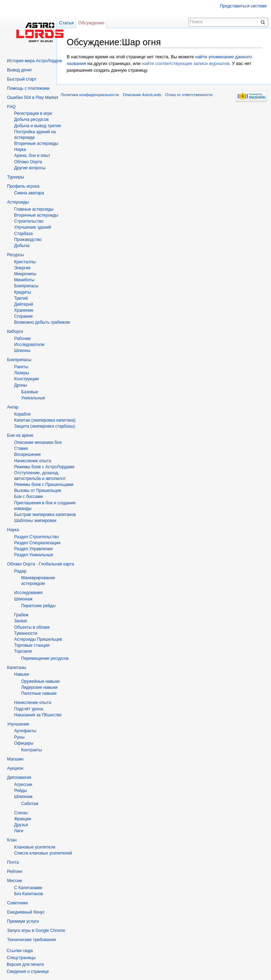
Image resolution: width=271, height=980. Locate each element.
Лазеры (22, 373)
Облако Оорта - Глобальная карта (41, 564)
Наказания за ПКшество (38, 715)
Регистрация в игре (33, 113)
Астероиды (18, 202)
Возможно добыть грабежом (42, 322)
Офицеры (24, 743)
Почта (13, 862)
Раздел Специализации (37, 543)
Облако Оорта (28, 162)
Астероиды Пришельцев (38, 639)
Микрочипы (25, 274)
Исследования (28, 593)
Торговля (23, 651)
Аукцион (15, 768)
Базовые (30, 392)
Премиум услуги (23, 921)
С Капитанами (28, 888)
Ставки (21, 448)
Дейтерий (24, 304)
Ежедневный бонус (26, 912)
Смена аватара (29, 193)
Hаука (20, 149)
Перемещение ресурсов (45, 658)
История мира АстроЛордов (34, 61)
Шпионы (22, 351)
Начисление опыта (33, 461)
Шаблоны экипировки (35, 521)
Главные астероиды (34, 209)
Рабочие (22, 339)
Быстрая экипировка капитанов (45, 515)
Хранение (24, 310)
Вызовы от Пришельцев (38, 491)
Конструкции (26, 379)
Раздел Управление (34, 549)
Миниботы (24, 280)
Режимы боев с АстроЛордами (44, 467)
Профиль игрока (23, 186)
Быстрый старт (22, 79)
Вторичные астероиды (36, 215)
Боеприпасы (26, 286)
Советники (17, 903)
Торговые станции (32, 645)
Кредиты (23, 292)
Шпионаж (23, 599)
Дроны (21, 385)
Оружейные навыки (40, 681)
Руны (19, 737)
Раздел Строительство (37, 537)
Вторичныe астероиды (36, 143)
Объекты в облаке (32, 627)
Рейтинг (15, 872)
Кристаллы (25, 262)
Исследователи (29, 345)
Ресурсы (15, 255)
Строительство (29, 221)
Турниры (16, 177)
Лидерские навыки (39, 687)
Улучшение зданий (33, 227)
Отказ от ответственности (189, 95)
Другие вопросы (30, 168)
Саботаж (30, 804)
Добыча (22, 246)
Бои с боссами (28, 497)
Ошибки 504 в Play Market (32, 98)
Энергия (22, 268)
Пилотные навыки (39, 693)
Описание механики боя (38, 442)
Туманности (26, 633)
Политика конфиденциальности (90, 95)
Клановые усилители (35, 847)
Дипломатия (19, 777)
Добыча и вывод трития (37, 126)
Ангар (13, 407)
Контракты (32, 750)
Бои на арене (20, 435)
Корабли (22, 414)
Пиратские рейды (38, 606)
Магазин (15, 759)
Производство (28, 240)
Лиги (19, 831)
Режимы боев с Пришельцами (44, 485)
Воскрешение (28, 454)
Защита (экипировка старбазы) (44, 426)
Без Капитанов (29, 894)
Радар (20, 571)
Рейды (20, 791)
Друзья (21, 825)
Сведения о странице (28, 972)
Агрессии (23, 785)
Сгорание (23, 316)
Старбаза (23, 234)
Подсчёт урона (29, 709)
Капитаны (17, 668)
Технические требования (31, 940)
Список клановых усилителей (43, 853)
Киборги (15, 331)
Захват (21, 621)
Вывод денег (20, 70)
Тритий (21, 298)
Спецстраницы (21, 958)
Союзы (21, 813)
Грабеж (21, 615)
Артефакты (25, 731)
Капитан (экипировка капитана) (45, 420)
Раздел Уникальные (34, 555)
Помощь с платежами (28, 88)
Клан (12, 840)
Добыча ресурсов (31, 119)
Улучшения (18, 724)
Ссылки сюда (20, 951)
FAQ (11, 107)
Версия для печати (25, 964)
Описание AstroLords (142, 95)
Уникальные (33, 398)
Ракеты (21, 367)
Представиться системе (243, 6)
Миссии (14, 881)
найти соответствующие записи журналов (186, 63)
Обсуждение (91, 23)
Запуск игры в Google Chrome (36, 931)
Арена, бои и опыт (32, 155)
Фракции (23, 819)
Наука (13, 530)
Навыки (22, 674)
